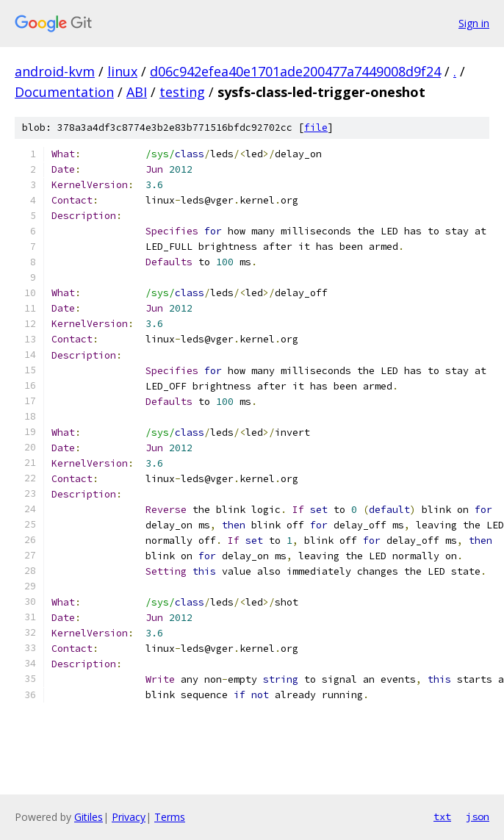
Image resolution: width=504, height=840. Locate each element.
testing (182, 92)
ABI (137, 92)
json (478, 816)
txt (442, 816)
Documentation (64, 92)
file (316, 128)
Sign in (474, 23)
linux (122, 71)
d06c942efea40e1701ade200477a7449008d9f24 (295, 71)
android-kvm (55, 71)
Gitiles (89, 817)
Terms (170, 817)
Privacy (129, 817)
